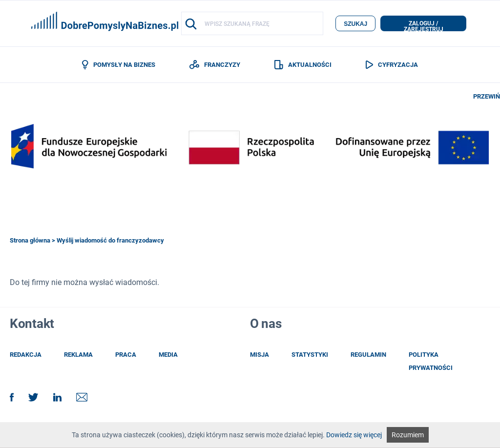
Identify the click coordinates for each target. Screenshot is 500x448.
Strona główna (30, 240)
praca (126, 355)
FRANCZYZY (215, 65)
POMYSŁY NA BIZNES (118, 65)
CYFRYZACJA (392, 65)
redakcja (26, 355)
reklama (78, 355)
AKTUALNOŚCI (303, 65)
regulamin (368, 355)
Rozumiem (408, 435)
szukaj (355, 24)
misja (260, 355)
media (168, 355)
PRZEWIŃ (487, 96)
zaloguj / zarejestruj (424, 26)
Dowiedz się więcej (354, 435)
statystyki (310, 355)
